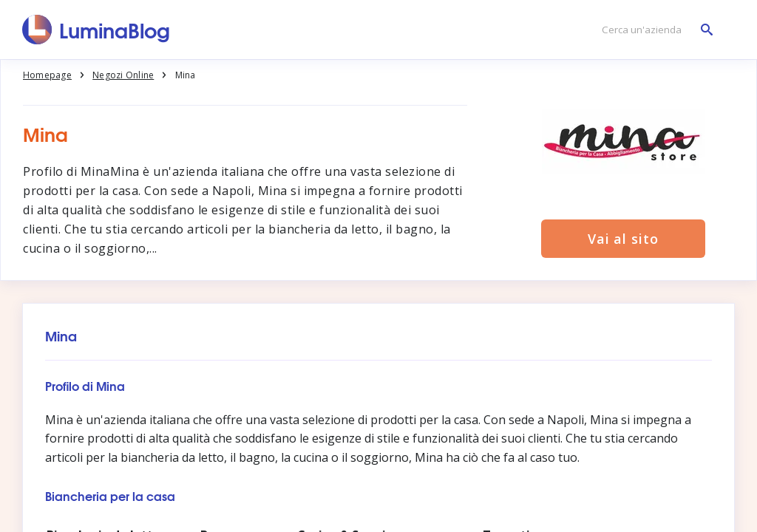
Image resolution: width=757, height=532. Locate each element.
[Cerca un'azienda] (654, 30)
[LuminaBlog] (96, 30)
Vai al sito (623, 239)
